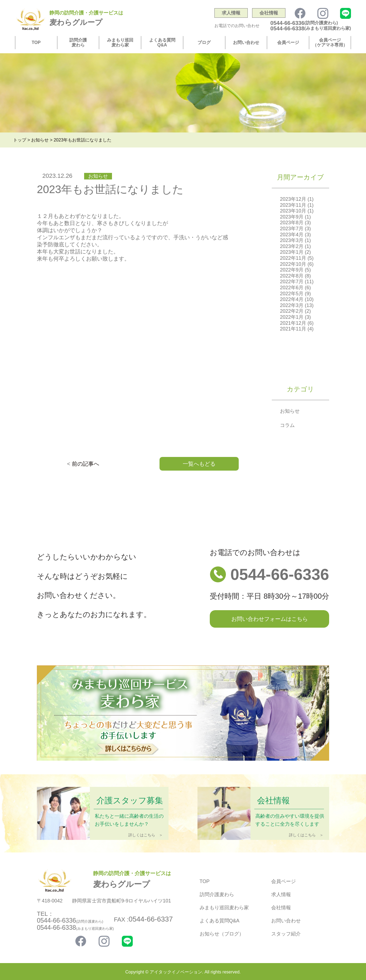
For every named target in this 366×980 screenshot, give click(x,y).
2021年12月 (293, 323)
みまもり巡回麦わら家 (120, 42)
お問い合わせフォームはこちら (270, 619)
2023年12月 (293, 199)
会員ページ (288, 42)
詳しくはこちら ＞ (146, 835)
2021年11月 (293, 329)
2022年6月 (292, 288)
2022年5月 (292, 294)
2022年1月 (292, 317)
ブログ (204, 42)
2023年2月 (292, 246)
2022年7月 (292, 282)
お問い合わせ (246, 42)
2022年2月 (292, 311)
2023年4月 (292, 235)
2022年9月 (292, 270)
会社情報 (269, 13)
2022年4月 (292, 299)
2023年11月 (293, 205)
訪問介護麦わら (78, 42)
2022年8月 (292, 276)
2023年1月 (292, 252)
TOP (36, 42)
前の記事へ (85, 464)
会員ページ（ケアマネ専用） (330, 42)
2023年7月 (292, 229)
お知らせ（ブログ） (222, 934)
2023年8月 (292, 223)
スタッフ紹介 (286, 934)
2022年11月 (293, 258)
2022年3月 (292, 305)
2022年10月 (293, 264)
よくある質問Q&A (162, 42)
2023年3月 (292, 240)
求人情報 (231, 13)
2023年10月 (293, 211)
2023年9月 (292, 217)
